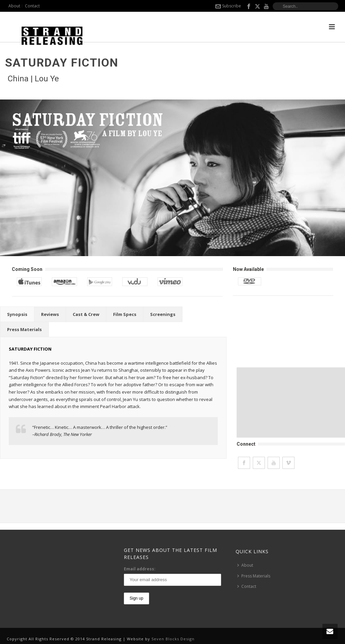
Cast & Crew (86, 314)
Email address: (140, 569)
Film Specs (125, 314)
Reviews (50, 314)
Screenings (163, 314)
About (245, 565)
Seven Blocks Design (173, 639)
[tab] (17, 314)
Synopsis (17, 314)
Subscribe (228, 6)
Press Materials (24, 329)
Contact (247, 586)
